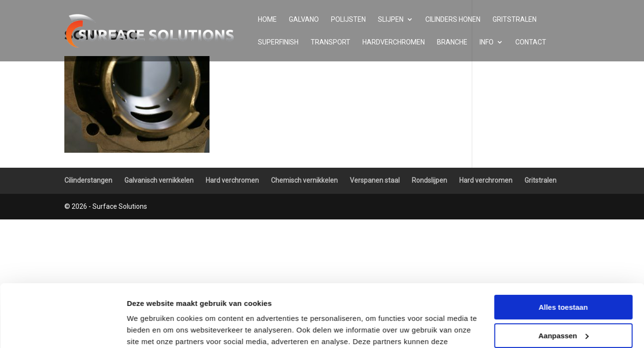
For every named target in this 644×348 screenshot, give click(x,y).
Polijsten (348, 20)
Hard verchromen (232, 180)
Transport (330, 42)
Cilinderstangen (88, 180)
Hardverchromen (394, 42)
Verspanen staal (375, 180)
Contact (531, 42)
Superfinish (278, 42)
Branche (452, 42)
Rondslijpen (429, 180)
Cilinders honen (453, 20)
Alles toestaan (563, 245)
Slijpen (391, 20)
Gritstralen (515, 20)
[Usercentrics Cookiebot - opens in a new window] (63, 329)
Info (487, 42)
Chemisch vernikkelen (304, 180)
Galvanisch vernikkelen (159, 180)
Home (267, 20)
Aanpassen (564, 273)
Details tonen (150, 329)
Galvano (304, 20)
